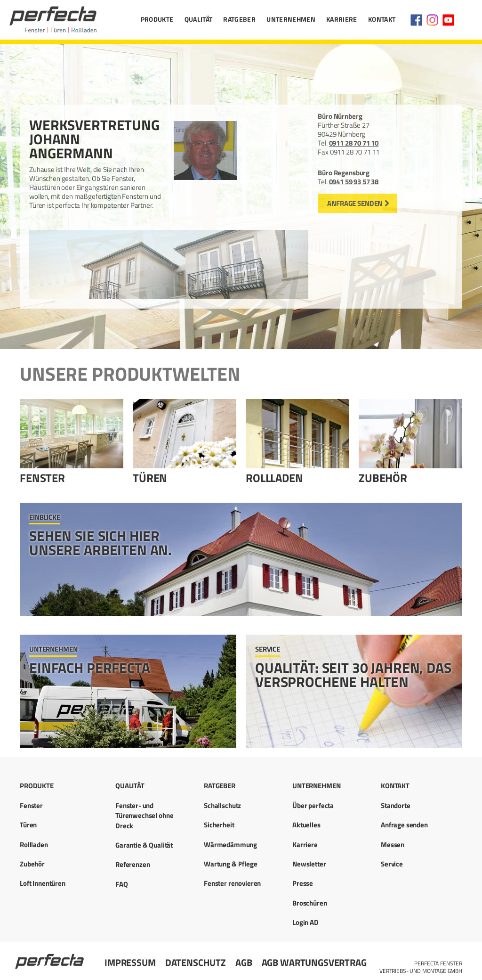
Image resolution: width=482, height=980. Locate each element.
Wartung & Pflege (231, 864)
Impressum (130, 962)
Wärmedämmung (230, 845)
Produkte (157, 19)
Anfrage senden (355, 203)
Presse (303, 883)
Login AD (305, 922)
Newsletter (309, 864)
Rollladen (274, 478)
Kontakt (382, 19)
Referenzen (133, 864)
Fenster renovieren (232, 883)
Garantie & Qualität (144, 845)
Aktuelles (306, 825)
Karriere (342, 19)
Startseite (50, 957)
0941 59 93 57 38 (354, 182)
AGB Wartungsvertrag (314, 962)
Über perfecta (313, 805)
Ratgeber (239, 19)
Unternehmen (291, 19)
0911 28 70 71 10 (354, 143)
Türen (150, 478)
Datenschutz (196, 962)
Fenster (42, 478)
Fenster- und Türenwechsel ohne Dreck (144, 816)
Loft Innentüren (43, 883)
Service (392, 864)
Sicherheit (219, 825)
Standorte (396, 805)
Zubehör (383, 478)
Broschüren (310, 903)
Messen (393, 845)
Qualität (199, 19)
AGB (244, 962)
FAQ (122, 884)
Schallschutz (222, 805)
